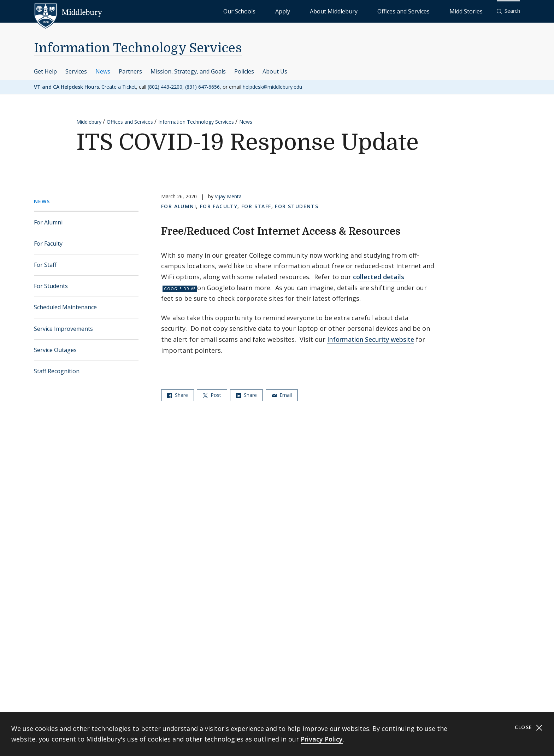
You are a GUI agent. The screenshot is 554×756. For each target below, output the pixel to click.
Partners (130, 71)
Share (178, 395)
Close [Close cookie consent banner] (529, 728)
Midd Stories (474, 11)
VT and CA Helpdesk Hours (66, 87)
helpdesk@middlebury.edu (272, 87)
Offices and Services (428, 11)
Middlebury (89, 122)
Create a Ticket (119, 87)
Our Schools (312, 11)
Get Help (45, 71)
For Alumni (48, 222)
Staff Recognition (57, 371)
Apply (341, 11)
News (103, 71)
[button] (508, 11)
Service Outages (55, 350)
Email (282, 395)
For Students (51, 286)
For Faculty (48, 244)
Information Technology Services (138, 48)
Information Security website (371, 339)
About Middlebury (376, 11)
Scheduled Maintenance (65, 307)
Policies (244, 71)
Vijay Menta (228, 196)
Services (76, 71)
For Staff (45, 265)
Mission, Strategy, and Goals (188, 71)
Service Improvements (63, 329)
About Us (275, 71)
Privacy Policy (322, 739)
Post (212, 395)
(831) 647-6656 (202, 87)
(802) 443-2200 (165, 87)
